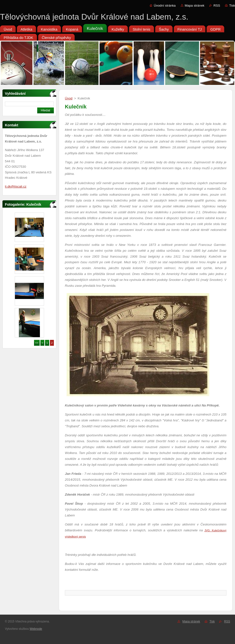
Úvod (69, 98)
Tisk (232, 6)
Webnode (36, 629)
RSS (217, 6)
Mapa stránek (195, 6)
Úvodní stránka (165, 6)
